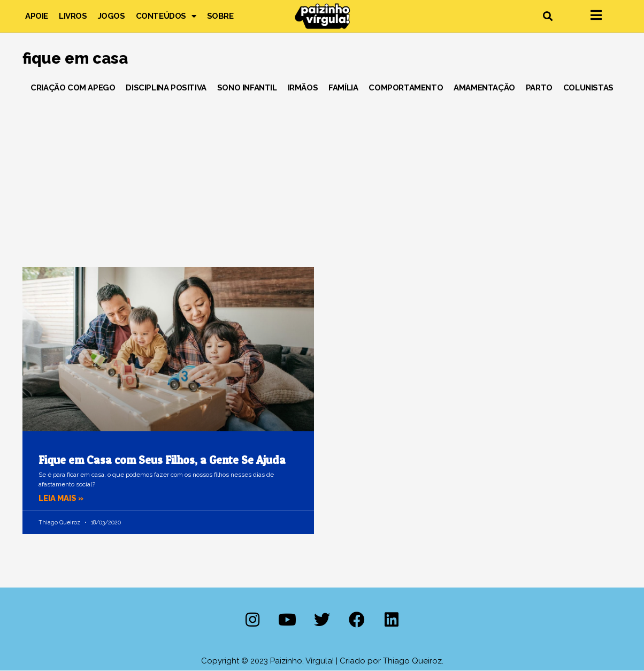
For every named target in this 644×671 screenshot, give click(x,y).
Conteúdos (166, 16)
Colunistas (588, 88)
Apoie (37, 16)
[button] (547, 16)
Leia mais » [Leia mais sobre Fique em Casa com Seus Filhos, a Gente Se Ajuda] (62, 498)
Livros (73, 16)
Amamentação (484, 88)
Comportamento (406, 88)
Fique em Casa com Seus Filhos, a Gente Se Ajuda (162, 460)
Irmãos (303, 88)
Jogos (112, 16)
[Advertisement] (322, 176)
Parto (539, 88)
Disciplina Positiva (166, 88)
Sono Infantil (247, 88)
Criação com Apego (73, 88)
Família (343, 88)
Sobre (220, 16)
